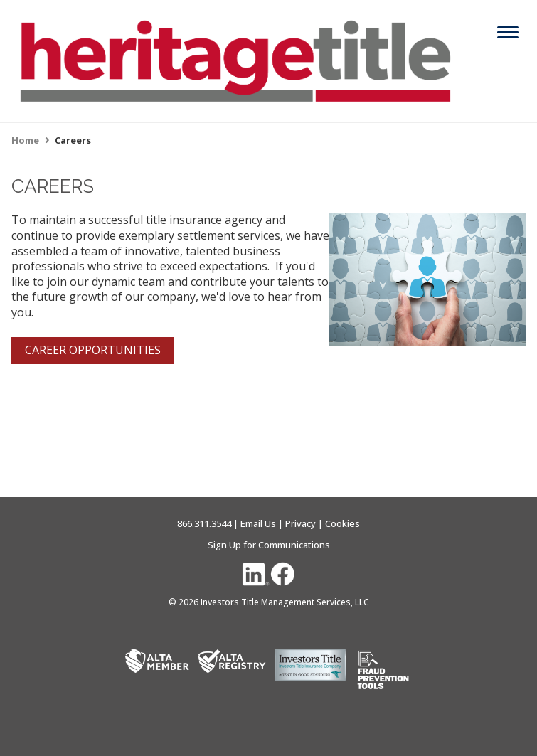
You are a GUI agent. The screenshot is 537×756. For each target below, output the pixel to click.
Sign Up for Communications (269, 545)
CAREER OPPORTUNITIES (93, 350)
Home (25, 140)
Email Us (258, 523)
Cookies (342, 523)
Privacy (301, 523)
